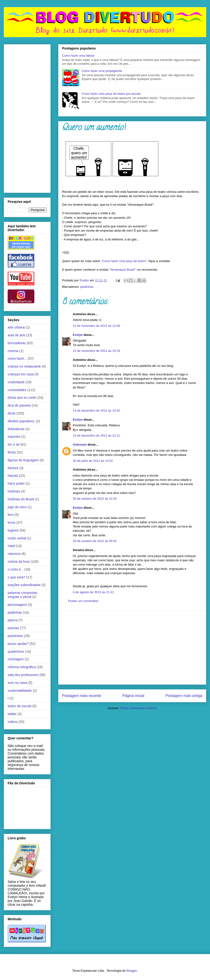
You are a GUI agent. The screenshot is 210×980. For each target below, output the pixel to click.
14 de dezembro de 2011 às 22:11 (96, 435)
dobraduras (16, 429)
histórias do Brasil (21, 499)
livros (12, 522)
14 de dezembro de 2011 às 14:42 (96, 410)
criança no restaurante (24, 366)
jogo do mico (17, 507)
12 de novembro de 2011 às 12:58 (96, 326)
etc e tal (13, 444)
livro (11, 515)
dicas (12, 413)
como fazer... (17, 358)
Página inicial (133, 696)
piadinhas (87, 287)
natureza (14, 554)
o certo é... (16, 569)
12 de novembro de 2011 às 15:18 (96, 351)
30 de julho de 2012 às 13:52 (93, 461)
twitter (12, 714)
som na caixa (17, 683)
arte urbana (16, 327)
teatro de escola (20, 706)
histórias (14, 491)
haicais (13, 476)
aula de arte (16, 335)
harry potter (16, 483)
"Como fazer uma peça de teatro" (124, 261)
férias (12, 452)
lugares (13, 530)
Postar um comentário (83, 601)
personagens (17, 605)
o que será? (16, 577)
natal (11, 546)
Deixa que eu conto (22, 398)
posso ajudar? (18, 644)
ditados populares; (21, 421)
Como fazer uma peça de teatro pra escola (111, 94)
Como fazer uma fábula (78, 56)
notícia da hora (19, 562)
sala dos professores (23, 675)
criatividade (16, 382)
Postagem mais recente (82, 696)
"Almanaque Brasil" (122, 270)
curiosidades (17, 390)
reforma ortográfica (22, 667)
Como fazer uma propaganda (102, 71)
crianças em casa (21, 374)
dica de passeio (19, 405)
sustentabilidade (20, 691)
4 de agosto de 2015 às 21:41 (93, 592)
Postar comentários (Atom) (138, 708)
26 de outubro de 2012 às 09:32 (95, 541)
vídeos (13, 722)
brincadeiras (17, 343)
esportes (14, 437)
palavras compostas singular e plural (23, 595)
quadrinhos (16, 652)
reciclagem (16, 659)
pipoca (13, 620)
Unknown (80, 445)
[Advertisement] (132, 647)
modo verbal (17, 538)
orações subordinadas (24, 585)
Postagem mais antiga (184, 696)
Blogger (132, 971)
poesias (13, 628)
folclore (13, 468)
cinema (13, 351)
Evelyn (78, 335)
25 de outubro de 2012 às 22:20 (95, 499)
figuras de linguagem (23, 460)
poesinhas (15, 636)
